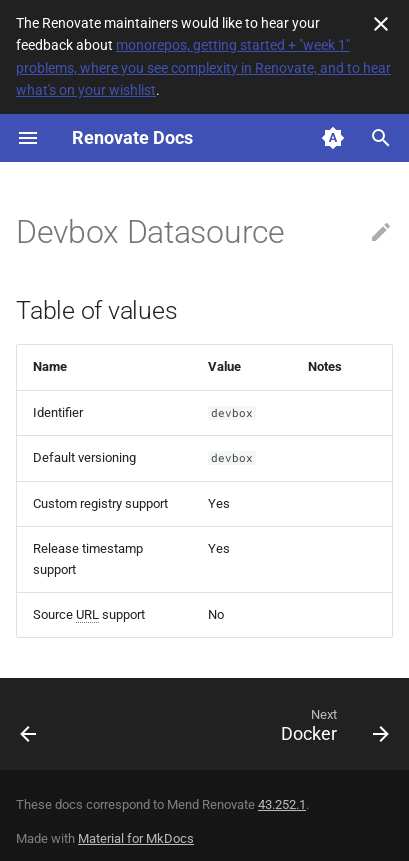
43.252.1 (282, 804)
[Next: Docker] (332, 730)
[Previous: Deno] (29, 730)
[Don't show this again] (381, 24)
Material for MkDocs (136, 838)
